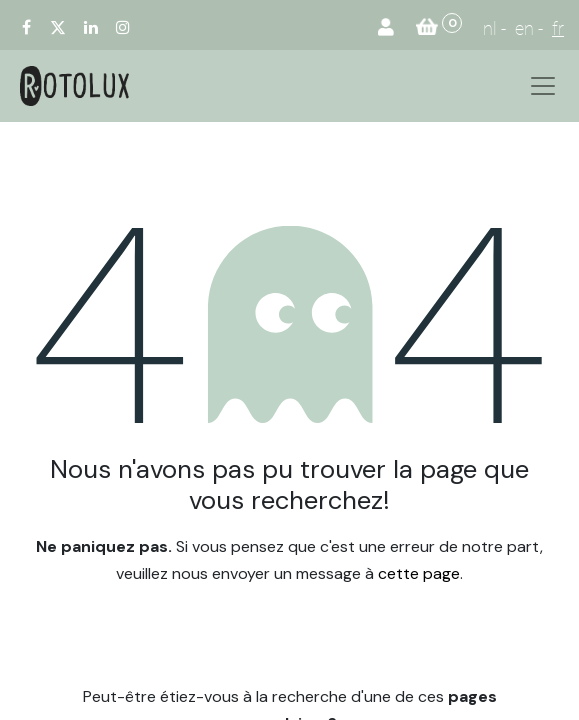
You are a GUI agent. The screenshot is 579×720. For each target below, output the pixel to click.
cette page (419, 573)
